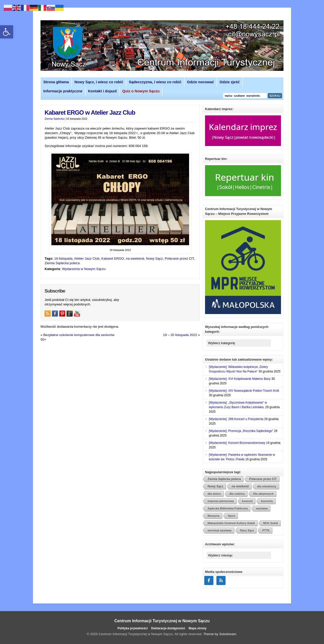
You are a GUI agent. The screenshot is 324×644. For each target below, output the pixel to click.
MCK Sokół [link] (271, 523)
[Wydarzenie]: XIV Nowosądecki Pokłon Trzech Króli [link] (244, 391)
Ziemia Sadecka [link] (54, 119)
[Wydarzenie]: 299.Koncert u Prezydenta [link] (236, 419)
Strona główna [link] (56, 82)
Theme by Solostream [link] (220, 634)
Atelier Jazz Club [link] (87, 258)
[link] (7, 32)
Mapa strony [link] (198, 628)
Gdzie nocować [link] (201, 82)
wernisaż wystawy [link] (220, 530)
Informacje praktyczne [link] (63, 91)
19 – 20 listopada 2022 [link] (180, 335)
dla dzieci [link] (214, 494)
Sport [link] (231, 516)
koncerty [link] (267, 501)
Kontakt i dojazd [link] (102, 91)
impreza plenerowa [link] (221, 501)
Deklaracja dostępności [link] (168, 628)
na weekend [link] (135, 258)
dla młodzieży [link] (267, 486)
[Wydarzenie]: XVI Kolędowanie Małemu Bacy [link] (240, 379)
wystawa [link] (262, 508)
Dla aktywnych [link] (263, 494)
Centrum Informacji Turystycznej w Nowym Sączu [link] (162, 621)
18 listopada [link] (63, 258)
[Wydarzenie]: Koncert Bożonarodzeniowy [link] (237, 443)
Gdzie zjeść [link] (230, 82)
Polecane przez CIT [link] (179, 258)
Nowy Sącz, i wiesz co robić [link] (99, 82)
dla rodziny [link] (237, 494)
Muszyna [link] (214, 516)
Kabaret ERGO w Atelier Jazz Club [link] (90, 112)
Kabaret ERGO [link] (113, 258)
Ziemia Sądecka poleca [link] (62, 263)
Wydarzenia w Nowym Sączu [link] (84, 269)
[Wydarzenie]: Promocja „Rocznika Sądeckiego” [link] (241, 431)
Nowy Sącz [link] (155, 258)
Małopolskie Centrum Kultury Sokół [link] (231, 523)
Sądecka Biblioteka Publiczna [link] (228, 508)
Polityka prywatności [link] (133, 628)
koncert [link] (248, 501)
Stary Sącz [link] (247, 530)
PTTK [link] (266, 530)
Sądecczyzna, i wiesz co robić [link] (155, 82)
